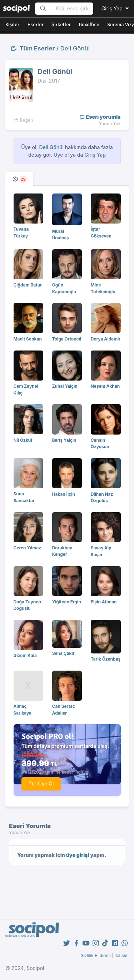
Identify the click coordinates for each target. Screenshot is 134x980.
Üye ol (61, 155)
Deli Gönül (75, 48)
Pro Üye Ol (41, 783)
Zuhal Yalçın (65, 386)
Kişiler (12, 24)
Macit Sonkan (28, 339)
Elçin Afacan (104, 602)
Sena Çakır (63, 653)
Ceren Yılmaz (28, 548)
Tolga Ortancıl (67, 339)
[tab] (19, 179)
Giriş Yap (116, 8)
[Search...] (72, 9)
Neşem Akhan (105, 386)
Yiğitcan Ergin (67, 602)
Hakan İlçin (64, 494)
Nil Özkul (23, 440)
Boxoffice (89, 24)
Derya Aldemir (106, 339)
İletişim (121, 955)
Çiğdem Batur (28, 285)
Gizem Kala (25, 655)
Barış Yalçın (64, 440)
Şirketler (61, 24)
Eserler (36, 24)
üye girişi (78, 855)
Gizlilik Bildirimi (96, 955)
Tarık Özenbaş (106, 659)
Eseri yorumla (100, 117)
